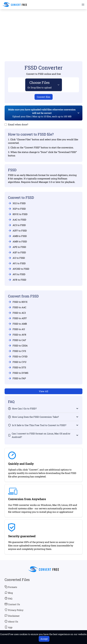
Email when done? (18, 124)
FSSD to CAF (17, 340)
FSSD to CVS (17, 351)
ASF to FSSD (17, 252)
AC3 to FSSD (17, 225)
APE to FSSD (17, 247)
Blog (9, 593)
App (8, 627)
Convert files (44, 97)
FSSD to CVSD (18, 356)
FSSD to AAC (17, 307)
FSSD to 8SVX (18, 302)
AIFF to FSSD (17, 231)
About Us (11, 621)
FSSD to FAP (17, 378)
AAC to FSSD (17, 220)
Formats (11, 587)
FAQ (8, 598)
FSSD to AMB (17, 324)
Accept (44, 639)
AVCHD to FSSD (19, 269)
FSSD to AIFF (17, 318)
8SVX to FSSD (18, 214)
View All (43, 391)
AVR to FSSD (17, 280)
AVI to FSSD (17, 274)
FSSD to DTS (17, 367)
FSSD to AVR (17, 335)
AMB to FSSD (17, 236)
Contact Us (12, 604)
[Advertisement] (43, 31)
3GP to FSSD (17, 209)
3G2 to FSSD (17, 203)
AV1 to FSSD (17, 263)
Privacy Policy (14, 610)
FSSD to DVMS (18, 373)
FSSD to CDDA (18, 346)
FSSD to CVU (17, 362)
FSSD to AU (16, 329)
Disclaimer (12, 616)
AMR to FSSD (17, 241)
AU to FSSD (16, 258)
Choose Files (40, 85)
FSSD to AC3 (17, 313)
